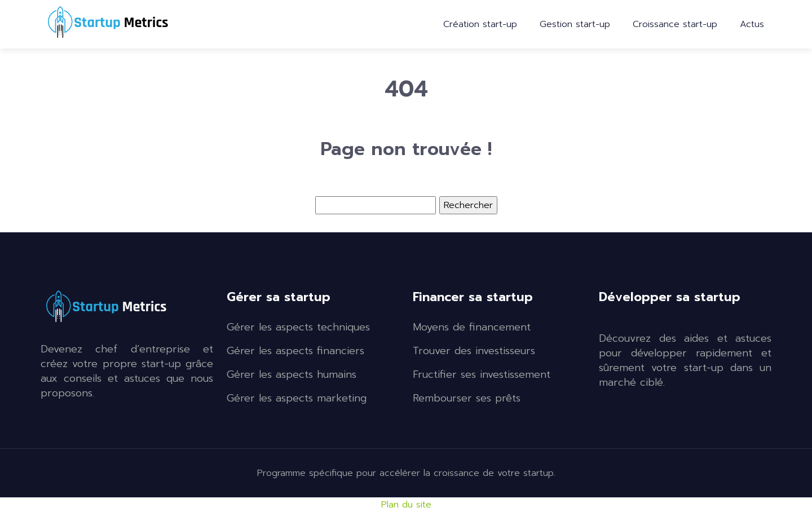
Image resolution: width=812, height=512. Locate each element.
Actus (752, 24)
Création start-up (480, 24)
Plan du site (406, 505)
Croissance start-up (675, 24)
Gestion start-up (575, 24)
